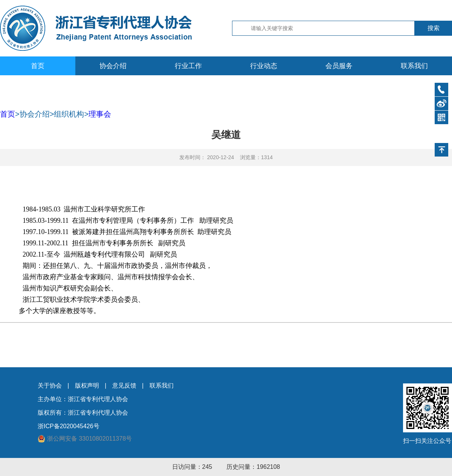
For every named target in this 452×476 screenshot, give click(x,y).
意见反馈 (124, 386)
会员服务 (339, 66)
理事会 (100, 114)
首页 (38, 66)
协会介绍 (113, 66)
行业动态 (264, 66)
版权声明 (87, 386)
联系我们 (414, 66)
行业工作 (188, 66)
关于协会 (50, 386)
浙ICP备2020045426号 (69, 426)
